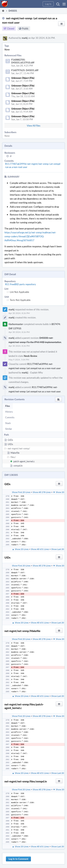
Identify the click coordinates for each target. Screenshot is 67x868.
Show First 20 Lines (21, 492)
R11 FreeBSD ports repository (21, 284)
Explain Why (37, 373)
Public (25, 28)
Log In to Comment (18, 859)
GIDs (10, 440)
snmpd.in (18, 466)
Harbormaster (16, 324)
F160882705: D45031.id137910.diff (23, 61)
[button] (64, 4)
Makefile (15, 453)
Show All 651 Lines (40, 549)
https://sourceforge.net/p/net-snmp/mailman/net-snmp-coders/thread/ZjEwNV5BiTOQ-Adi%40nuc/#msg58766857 (30, 236)
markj (25, 38)
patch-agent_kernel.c (24, 461)
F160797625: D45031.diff (25, 70)
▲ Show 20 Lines (20, 549)
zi (11, 156)
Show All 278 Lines (42, 492)
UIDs (10, 444)
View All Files (34, 126)
